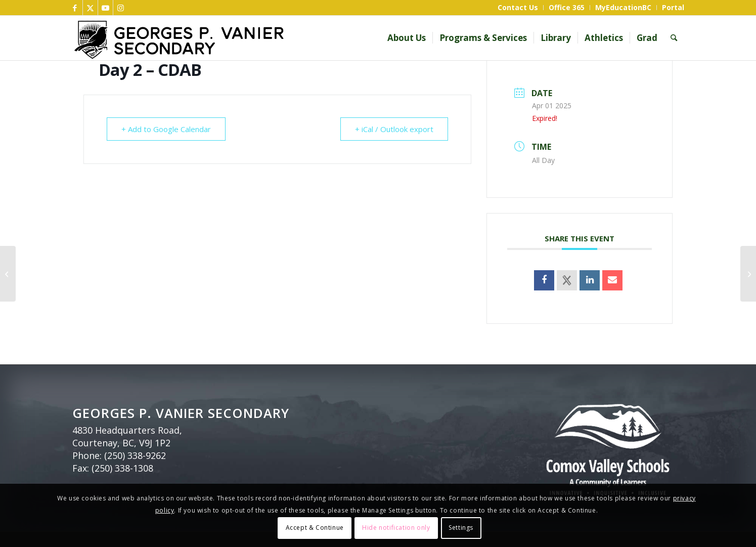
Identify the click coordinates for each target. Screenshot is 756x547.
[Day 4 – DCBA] (8, 274)
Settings (461, 528)
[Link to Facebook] (75, 8)
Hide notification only (396, 528)
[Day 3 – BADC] (748, 274)
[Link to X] (90, 8)
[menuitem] (518, 8)
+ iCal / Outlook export (394, 129)
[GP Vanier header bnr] (241, 38)
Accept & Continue (315, 528)
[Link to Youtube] (105, 8)
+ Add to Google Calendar (166, 129)
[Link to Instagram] (121, 8)
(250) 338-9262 (135, 455)
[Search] (674, 38)
